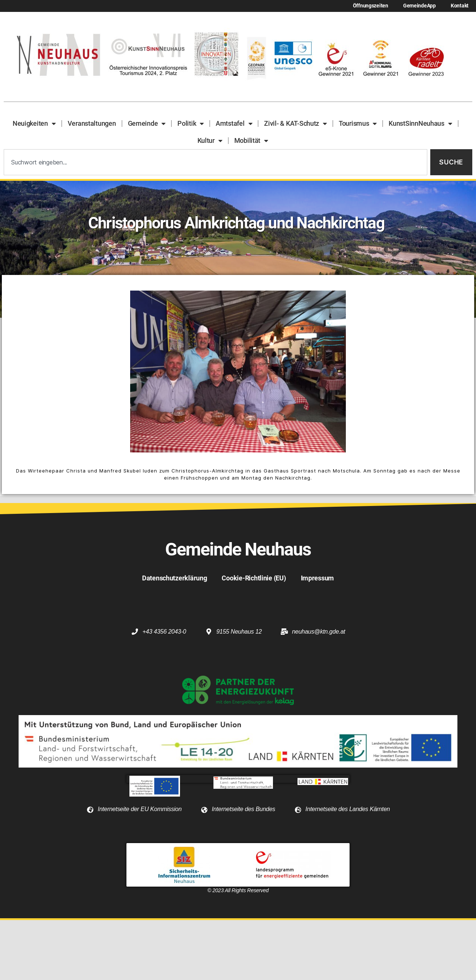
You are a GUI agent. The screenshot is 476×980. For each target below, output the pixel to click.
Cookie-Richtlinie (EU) (254, 578)
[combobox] (216, 162)
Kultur (210, 141)
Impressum (318, 578)
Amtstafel (234, 124)
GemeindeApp (419, 6)
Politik (191, 124)
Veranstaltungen (92, 123)
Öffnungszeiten (371, 6)
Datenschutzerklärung (175, 578)
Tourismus (358, 124)
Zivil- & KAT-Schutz (295, 124)
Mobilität (251, 141)
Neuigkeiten (34, 124)
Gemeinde (147, 124)
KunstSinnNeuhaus (420, 124)
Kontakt (460, 6)
